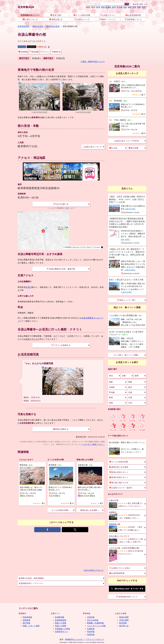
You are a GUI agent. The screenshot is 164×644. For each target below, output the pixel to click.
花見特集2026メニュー (30, 15)
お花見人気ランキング (93, 147)
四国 (139, 7)
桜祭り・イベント (107, 19)
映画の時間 (124, 617)
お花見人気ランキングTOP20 (127, 141)
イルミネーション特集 (96, 626)
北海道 (108, 7)
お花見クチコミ (107, 15)
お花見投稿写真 (133, 15)
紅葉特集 (91, 629)
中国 (134, 7)
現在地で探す (138, 4)
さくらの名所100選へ (61, 510)
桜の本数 (133, 148)
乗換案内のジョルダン (75, 639)
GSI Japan (87, 247)
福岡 (137, 376)
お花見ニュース (82, 19)
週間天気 (56, 52)
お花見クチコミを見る (120, 568)
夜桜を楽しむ (56, 19)
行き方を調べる (61, 204)
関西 (103, 7)
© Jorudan (96, 247)
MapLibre (76, 247)
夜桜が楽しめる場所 (119, 467)
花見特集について (133, 19)
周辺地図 (34, 52)
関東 (98, 7)
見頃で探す (56, 15)
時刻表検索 (27, 617)
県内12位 (42, 47)
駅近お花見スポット (119, 472)
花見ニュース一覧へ (127, 300)
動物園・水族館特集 (96, 623)
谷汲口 (29, 287)
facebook (22, 47)
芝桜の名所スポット (119, 477)
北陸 (125, 7)
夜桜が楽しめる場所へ (90, 510)
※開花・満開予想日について (93, 62)
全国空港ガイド (61, 632)
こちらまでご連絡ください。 (94, 444)
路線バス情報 (61, 623)
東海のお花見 (38, 26)
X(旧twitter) (32, 47)
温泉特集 (91, 634)
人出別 (113, 148)
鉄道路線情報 (61, 620)
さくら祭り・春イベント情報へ (127, 355)
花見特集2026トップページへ (31, 583)
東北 (114, 7)
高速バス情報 (61, 626)
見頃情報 (23, 52)
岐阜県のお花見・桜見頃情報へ (32, 578)
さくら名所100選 (82, 15)
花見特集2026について (127, 597)
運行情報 (27, 623)
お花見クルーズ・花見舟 (121, 488)
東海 (130, 7)
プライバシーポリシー (95, 639)
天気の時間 (124, 620)
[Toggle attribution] (102, 247)
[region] (61, 231)
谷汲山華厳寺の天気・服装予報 (61, 269)
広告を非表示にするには (94, 570)
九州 (144, 7)
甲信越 (120, 7)
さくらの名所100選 (118, 462)
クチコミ (45, 52)
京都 (124, 376)
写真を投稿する (61, 429)
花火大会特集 (93, 620)
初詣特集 (91, 632)
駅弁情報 (123, 623)
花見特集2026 (26, 7)
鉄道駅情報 (60, 617)
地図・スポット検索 (31, 626)
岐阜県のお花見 (53, 26)
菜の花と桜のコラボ (119, 482)
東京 (111, 376)
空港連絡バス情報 (62, 629)
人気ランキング (30, 19)
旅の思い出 (124, 626)
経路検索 (27, 620)
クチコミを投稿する (61, 345)
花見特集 (91, 617)
